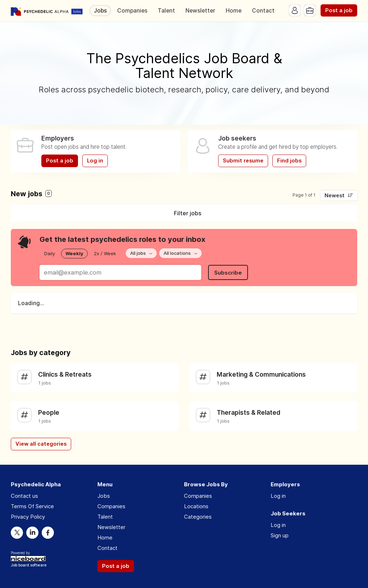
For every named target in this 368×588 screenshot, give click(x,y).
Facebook (48, 533)
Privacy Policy (28, 517)
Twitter (17, 533)
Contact (263, 11)
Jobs (100, 11)
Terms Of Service (32, 506)
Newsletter (200, 11)
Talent (166, 11)
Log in (95, 161)
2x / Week (105, 253)
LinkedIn (32, 533)
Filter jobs (188, 213)
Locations (196, 506)
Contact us (24, 496)
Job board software (29, 566)
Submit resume (243, 161)
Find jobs (289, 161)
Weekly (74, 253)
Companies (132, 11)
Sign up (280, 535)
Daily (50, 253)
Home (234, 11)
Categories (198, 517)
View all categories (41, 444)
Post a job (339, 10)
